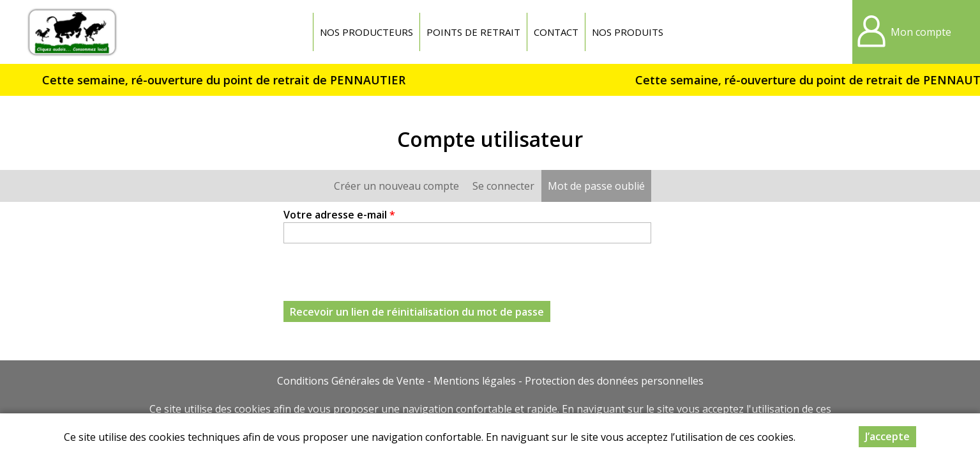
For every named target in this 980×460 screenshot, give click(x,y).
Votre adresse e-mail (339, 215)
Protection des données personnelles (614, 381)
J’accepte (887, 436)
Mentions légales (475, 381)
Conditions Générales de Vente (351, 381)
